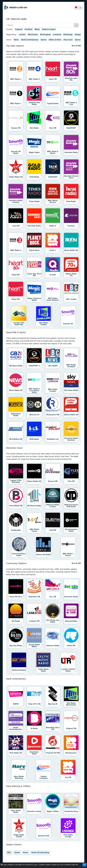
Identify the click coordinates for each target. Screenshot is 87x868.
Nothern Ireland (49, 29)
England (19, 29)
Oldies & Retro (55, 40)
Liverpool (57, 35)
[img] (80, 8)
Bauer (26, 852)
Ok (84, 865)
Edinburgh (68, 35)
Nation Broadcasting (40, 852)
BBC (9, 852)
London (22, 35)
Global (17, 852)
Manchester (33, 35)
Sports (44, 40)
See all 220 (76, 563)
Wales (37, 29)
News (16, 40)
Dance (78, 40)
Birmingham (45, 35)
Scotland (29, 29)
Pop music (68, 40)
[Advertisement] (43, 17)
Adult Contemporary (30, 40)
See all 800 (76, 46)
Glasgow (79, 35)
